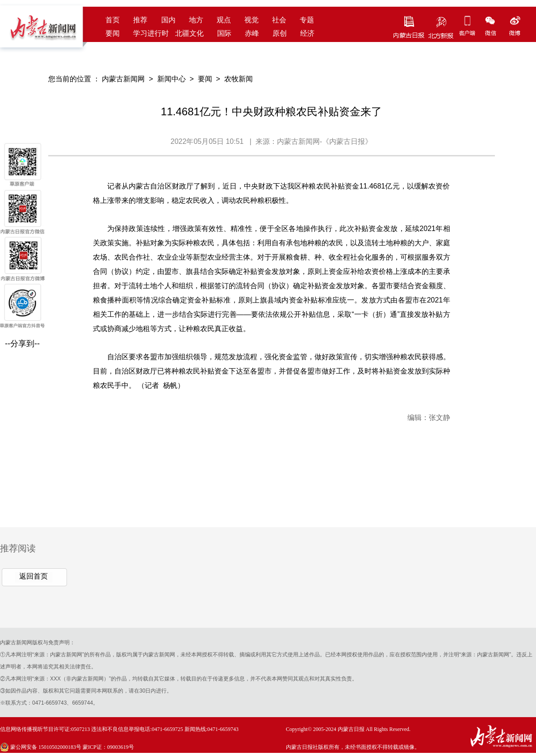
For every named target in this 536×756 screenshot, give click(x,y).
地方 (196, 20)
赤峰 (252, 33)
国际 (224, 33)
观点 (224, 20)
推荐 (140, 20)
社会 (279, 20)
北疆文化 (189, 33)
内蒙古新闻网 (123, 79)
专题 (307, 20)
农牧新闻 (239, 79)
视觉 (251, 20)
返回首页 (33, 576)
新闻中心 (172, 79)
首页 (113, 20)
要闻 (113, 33)
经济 (307, 33)
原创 (280, 33)
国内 (168, 20)
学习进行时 (151, 33)
